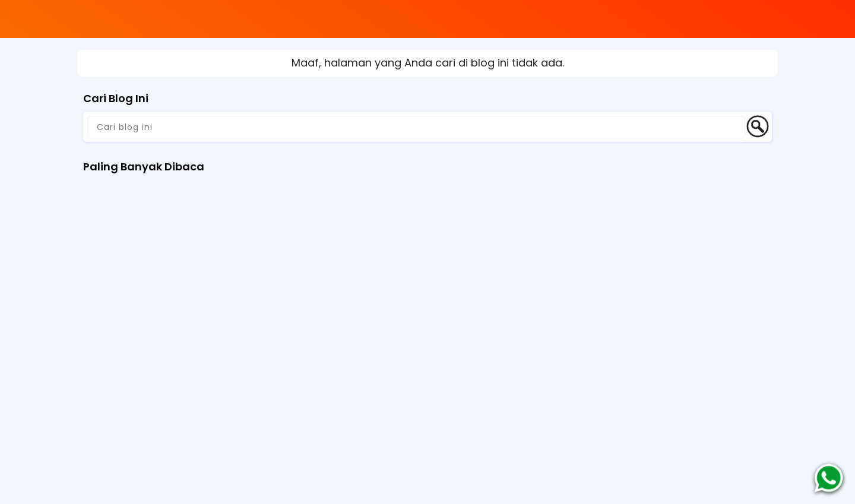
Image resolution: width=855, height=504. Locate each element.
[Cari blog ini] (416, 127)
